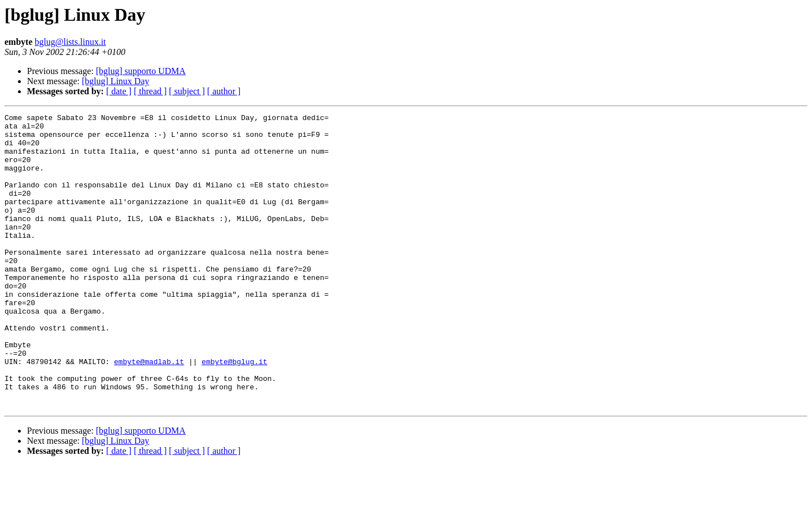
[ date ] (119, 91)
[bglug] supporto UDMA (141, 71)
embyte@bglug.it (234, 412)
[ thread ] (150, 91)
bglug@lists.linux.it (70, 42)
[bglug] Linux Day (116, 81)
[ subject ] (187, 91)
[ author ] (224, 91)
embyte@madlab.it (149, 412)
